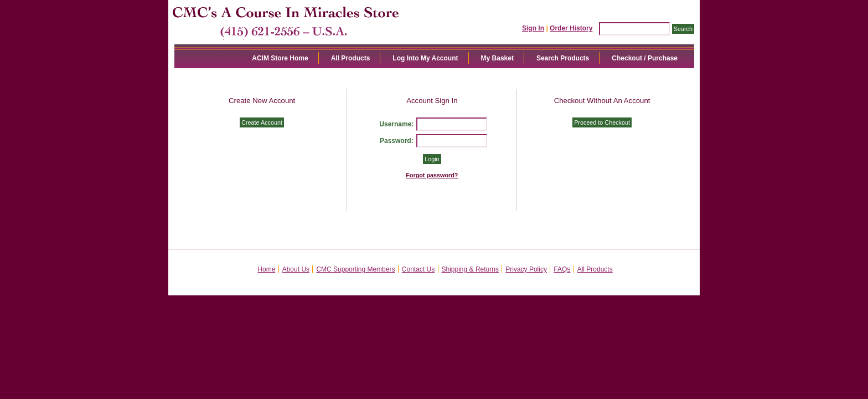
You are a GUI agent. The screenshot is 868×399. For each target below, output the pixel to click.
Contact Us (418, 269)
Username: (396, 124)
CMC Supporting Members (355, 269)
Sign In (533, 28)
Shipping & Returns (470, 269)
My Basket (497, 58)
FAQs (562, 269)
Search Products (563, 58)
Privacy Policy (526, 269)
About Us (296, 269)
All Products (351, 58)
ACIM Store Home (280, 58)
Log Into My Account (425, 58)
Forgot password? (432, 175)
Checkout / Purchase (645, 58)
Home (266, 269)
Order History (571, 28)
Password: (397, 141)
